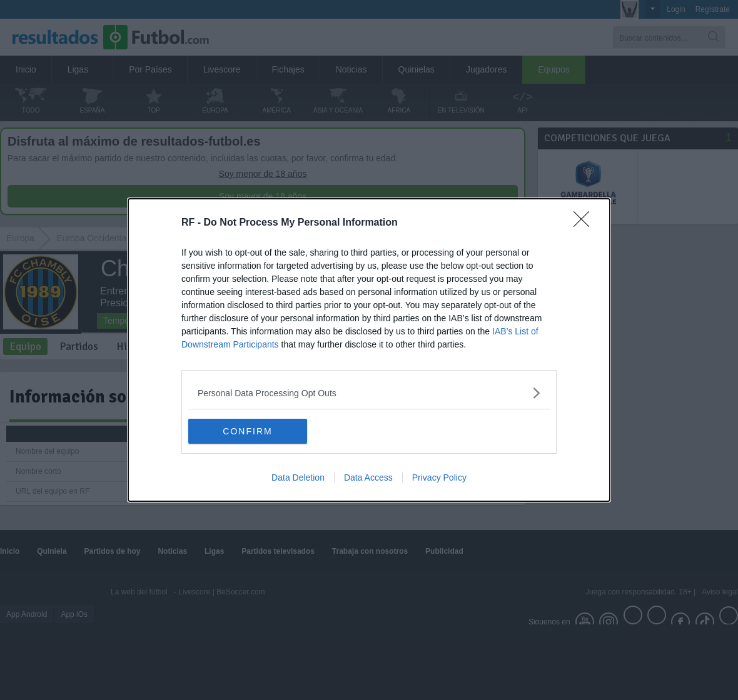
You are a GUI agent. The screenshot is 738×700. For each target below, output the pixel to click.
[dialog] (369, 350)
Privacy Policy (439, 477)
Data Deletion (298, 477)
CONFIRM (247, 431)
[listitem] (369, 393)
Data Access (368, 477)
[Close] (585, 223)
